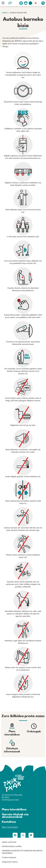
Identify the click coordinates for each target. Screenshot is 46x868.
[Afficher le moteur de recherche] (43, 3)
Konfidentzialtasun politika (12, 846)
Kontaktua (9, 822)
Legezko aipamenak (9, 842)
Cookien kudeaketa (9, 857)
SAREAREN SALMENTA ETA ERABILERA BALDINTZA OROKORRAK (22, 852)
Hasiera (5, 13)
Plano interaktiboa (14, 810)
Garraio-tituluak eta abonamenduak (15, 816)
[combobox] (37, 3)
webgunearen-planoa (10, 862)
